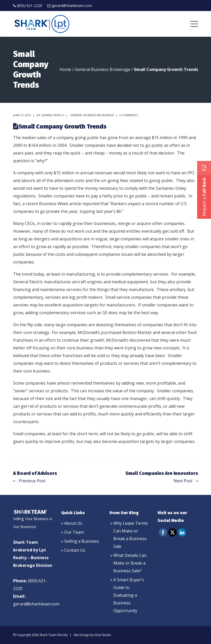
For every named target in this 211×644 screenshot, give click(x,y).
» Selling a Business (80, 541)
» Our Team (72, 532)
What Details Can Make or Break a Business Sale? (130, 563)
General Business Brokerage (103, 69)
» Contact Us (73, 550)
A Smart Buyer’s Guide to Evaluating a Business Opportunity (129, 595)
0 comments (129, 115)
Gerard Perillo (53, 115)
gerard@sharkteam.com (72, 6)
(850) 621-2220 (30, 6)
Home (65, 69)
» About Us (72, 523)
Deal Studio (103, 635)
